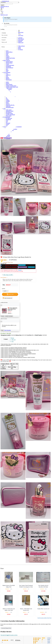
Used (19, 267)
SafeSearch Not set (5, 6)
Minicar (8, 78)
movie (19, 48)
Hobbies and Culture (10, 58)
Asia (7, 71)
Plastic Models (9, 85)
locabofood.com (5, 1)
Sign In (2, 8)
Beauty (3, 47)
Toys (7, 74)
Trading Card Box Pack (11, 86)
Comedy (8, 57)
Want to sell (4, 42)
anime (19, 47)
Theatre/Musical (10, 68)
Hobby (7, 82)
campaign (4, 33)
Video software (21, 46)
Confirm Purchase (9, 316)
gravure (8, 59)
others (7, 53)
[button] (26, 13)
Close (2, 330)
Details (20, 270)
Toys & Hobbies (7, 72)
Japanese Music (9, 62)
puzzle (7, 77)
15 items (49, 638)
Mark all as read (4, 15)
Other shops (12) (8, 275)
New (14, 265)
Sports (7, 56)
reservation (4, 38)
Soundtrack (8, 66)
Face (13, 341)
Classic (8, 64)
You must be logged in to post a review (9, 635)
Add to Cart (10, 294)
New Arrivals (5, 35)
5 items (49, 639)
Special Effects (9, 52)
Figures (8, 83)
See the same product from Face (44, 618)
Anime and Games (10, 65)
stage (7, 54)
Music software (7, 60)
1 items (49, 643)
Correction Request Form (6, 628)
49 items (18, 640)
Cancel (3, 316)
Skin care (14, 340)
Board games (9, 80)
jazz (7, 69)
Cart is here (21, 35)
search (2, 5)
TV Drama (20, 50)
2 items (49, 641)
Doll (7, 76)
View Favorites (7, 330)
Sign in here (21, 32)
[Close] (1, 305)
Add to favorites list (7, 298)
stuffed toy (8, 75)
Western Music (9, 63)
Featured (4, 40)
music (7, 51)
